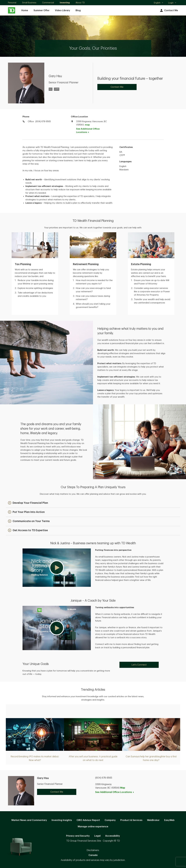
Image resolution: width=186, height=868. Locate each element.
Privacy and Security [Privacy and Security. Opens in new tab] (78, 836)
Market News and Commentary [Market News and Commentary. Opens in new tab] (29, 820)
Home (25, 10)
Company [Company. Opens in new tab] (110, 820)
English (159, 3)
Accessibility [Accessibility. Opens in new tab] (113, 836)
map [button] (87, 125)
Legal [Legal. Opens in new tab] (97, 836)
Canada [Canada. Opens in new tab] (93, 855)
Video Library (62, 10)
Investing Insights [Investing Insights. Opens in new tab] (62, 820)
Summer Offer (41, 10)
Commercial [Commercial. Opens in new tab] (48, 3)
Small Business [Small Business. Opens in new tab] (29, 3)
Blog (78, 10)
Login (172, 3)
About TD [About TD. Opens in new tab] (80, 3)
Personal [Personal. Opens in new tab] (12, 3)
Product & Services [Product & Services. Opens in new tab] (131, 820)
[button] (28, 503)
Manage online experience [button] (93, 827)
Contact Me (169, 11)
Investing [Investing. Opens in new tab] (65, 3)
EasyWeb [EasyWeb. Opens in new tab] (169, 820)
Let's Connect (139, 665)
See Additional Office (88, 131)
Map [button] (123, 788)
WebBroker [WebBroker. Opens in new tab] (153, 820)
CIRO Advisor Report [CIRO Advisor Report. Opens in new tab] (88, 820)
